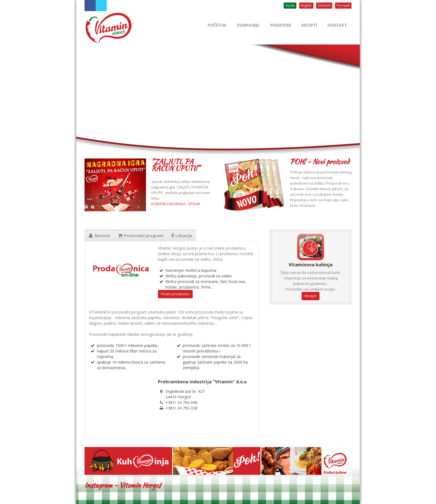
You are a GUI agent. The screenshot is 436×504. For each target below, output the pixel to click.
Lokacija (182, 236)
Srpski (290, 5)
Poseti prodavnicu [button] (175, 294)
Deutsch (324, 5)
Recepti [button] (311, 296)
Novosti (99, 236)
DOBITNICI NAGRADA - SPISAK (176, 204)
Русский (343, 5)
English (306, 5)
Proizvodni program (141, 236)
